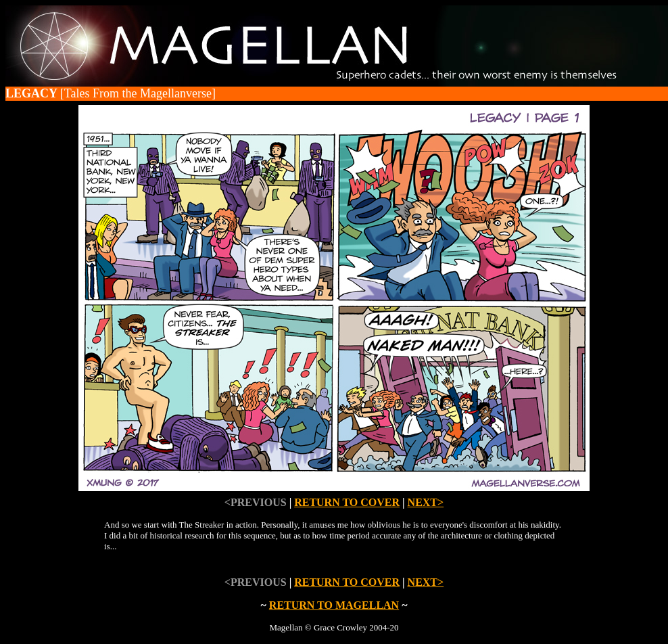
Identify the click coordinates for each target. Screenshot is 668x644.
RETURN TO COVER (347, 502)
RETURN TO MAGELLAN (334, 605)
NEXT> (426, 502)
